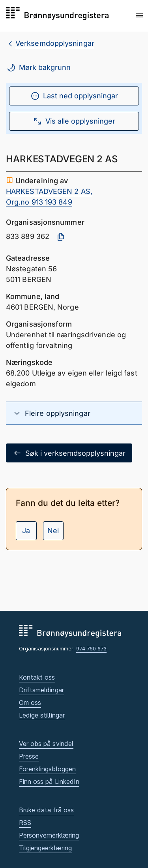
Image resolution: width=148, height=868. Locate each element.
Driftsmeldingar (41, 690)
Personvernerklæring (49, 835)
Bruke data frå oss (47, 810)
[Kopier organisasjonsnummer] (61, 237)
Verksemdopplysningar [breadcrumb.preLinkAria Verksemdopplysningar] (55, 43)
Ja (26, 531)
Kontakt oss (37, 677)
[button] (139, 15)
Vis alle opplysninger (74, 121)
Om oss (30, 703)
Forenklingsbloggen (48, 769)
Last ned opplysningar (74, 96)
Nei (53, 531)
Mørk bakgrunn (38, 68)
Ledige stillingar (42, 715)
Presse (29, 756)
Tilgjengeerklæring (46, 848)
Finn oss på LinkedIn (49, 782)
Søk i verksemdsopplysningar (69, 453)
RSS (25, 823)
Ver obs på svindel (46, 744)
